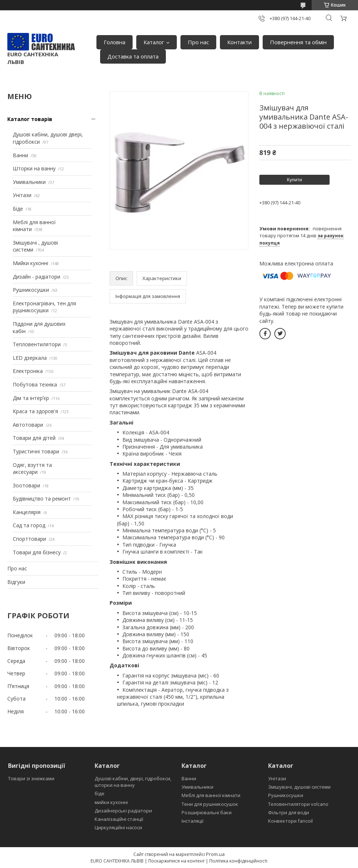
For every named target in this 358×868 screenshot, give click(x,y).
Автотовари (28, 425)
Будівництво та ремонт (42, 499)
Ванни (20, 155)
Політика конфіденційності (238, 861)
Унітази (22, 195)
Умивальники (29, 182)
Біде (18, 209)
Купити (294, 180)
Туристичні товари (36, 451)
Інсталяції (193, 821)
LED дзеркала (30, 358)
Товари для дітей (34, 438)
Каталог (154, 42)
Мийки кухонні (31, 263)
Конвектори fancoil (290, 821)
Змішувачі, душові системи (299, 787)
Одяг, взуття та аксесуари (32, 469)
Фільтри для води (289, 812)
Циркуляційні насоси (118, 827)
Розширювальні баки (207, 812)
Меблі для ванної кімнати (211, 795)
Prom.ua (215, 854)
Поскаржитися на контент (176, 861)
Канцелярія (27, 512)
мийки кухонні (111, 802)
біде (100, 793)
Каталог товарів (30, 119)
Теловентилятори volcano (298, 804)
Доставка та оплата (133, 56)
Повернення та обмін (298, 42)
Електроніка (28, 371)
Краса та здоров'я (35, 411)
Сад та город (29, 525)
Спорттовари (29, 539)
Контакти (239, 42)
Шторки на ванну (34, 168)
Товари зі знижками (31, 778)
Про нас (198, 42)
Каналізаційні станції (119, 819)
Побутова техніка (35, 384)
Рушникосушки (31, 290)
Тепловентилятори (37, 344)
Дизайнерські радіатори (123, 811)
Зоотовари (26, 485)
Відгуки (16, 582)
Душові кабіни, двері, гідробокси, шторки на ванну (133, 782)
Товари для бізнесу (37, 552)
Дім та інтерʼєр (31, 398)
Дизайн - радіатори (37, 277)
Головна (115, 42)
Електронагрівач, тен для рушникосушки (44, 307)
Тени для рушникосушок (210, 804)
